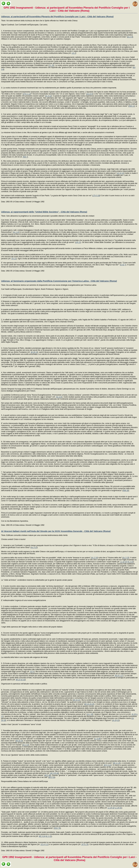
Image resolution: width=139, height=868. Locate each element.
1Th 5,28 (96, 196)
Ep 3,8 (130, 37)
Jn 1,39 (90, 714)
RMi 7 (25, 157)
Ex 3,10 (26, 745)
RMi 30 (126, 491)
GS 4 (32, 672)
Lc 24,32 (111, 808)
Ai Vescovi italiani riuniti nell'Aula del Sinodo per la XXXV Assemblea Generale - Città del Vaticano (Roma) (56, 531)
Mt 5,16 (52, 777)
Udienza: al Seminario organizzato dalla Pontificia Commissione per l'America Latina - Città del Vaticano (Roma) (59, 281)
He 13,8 (59, 397)
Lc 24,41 (118, 808)
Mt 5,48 (48, 775)
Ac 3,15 (126, 558)
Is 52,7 (123, 265)
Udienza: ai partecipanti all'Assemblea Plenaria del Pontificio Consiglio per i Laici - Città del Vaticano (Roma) (57, 16)
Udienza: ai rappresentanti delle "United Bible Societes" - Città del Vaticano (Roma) (44, 212)
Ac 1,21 (48, 836)
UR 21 (78, 242)
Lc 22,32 (124, 562)
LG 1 (74, 53)
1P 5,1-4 (85, 844)
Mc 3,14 (42, 836)
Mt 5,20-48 (54, 773)
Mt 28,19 (34, 352)
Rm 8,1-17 (119, 676)
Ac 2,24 (94, 558)
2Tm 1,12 (27, 94)
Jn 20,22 (116, 720)
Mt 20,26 (19, 741)
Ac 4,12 (48, 96)
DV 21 (14, 259)
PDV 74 (57, 828)
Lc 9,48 (97, 739)
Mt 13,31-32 (20, 680)
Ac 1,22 (16, 232)
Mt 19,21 (77, 700)
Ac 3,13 (34, 547)
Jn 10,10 (120, 173)
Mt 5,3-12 (107, 765)
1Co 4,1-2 (44, 844)
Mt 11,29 (117, 763)
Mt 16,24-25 (89, 704)
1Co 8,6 (90, 94)
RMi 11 (132, 106)
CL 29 (51, 65)
